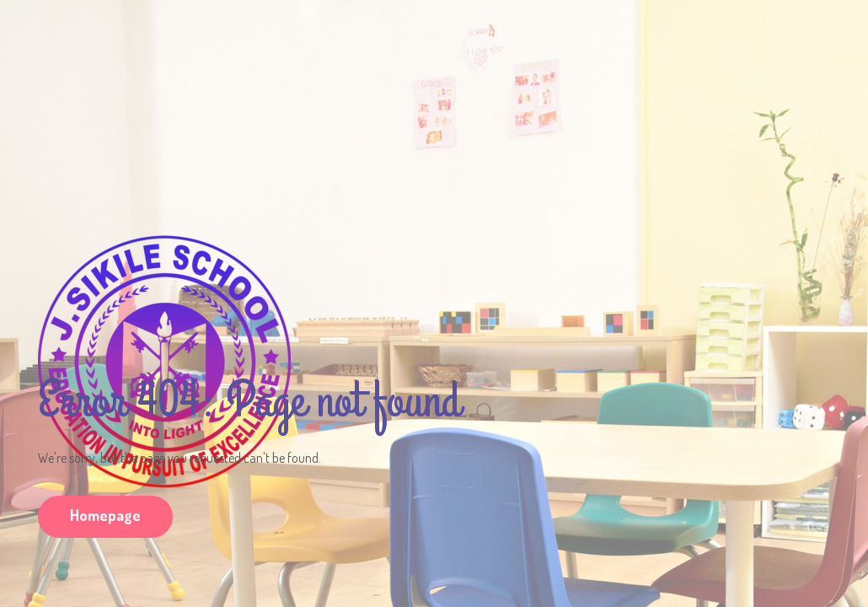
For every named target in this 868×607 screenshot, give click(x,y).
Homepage (105, 515)
